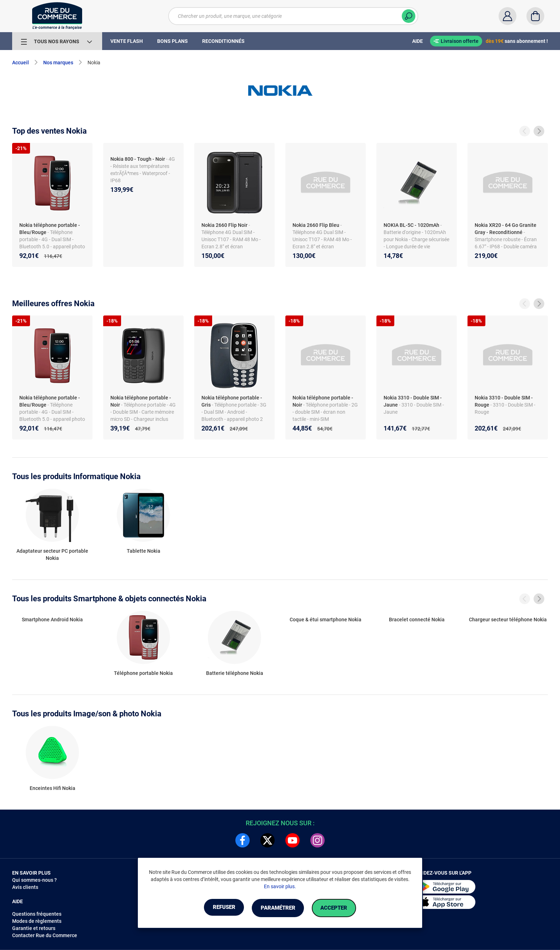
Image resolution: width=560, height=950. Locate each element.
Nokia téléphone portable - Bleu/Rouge (50, 229)
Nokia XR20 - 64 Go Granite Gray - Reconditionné (506, 229)
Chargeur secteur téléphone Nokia (508, 620)
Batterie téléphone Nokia (235, 673)
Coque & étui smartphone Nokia (326, 620)
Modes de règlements (37, 921)
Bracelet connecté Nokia (417, 620)
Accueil (21, 63)
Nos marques (58, 63)
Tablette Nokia (144, 551)
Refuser (217, 908)
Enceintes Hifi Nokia (52, 788)
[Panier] (535, 16)
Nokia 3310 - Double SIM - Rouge (504, 401)
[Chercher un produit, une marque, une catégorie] (293, 16)
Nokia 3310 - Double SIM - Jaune (413, 401)
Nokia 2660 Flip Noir (224, 225)
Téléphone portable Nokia (143, 673)
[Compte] (507, 16)
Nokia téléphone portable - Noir (141, 401)
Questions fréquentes (37, 914)
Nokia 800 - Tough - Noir (138, 159)
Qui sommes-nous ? (34, 880)
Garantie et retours (34, 928)
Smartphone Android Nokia (52, 620)
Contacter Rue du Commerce (45, 935)
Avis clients (25, 887)
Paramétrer (278, 908)
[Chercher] (409, 16)
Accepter (341, 908)
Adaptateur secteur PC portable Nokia (52, 554)
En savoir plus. (280, 887)
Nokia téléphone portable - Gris (232, 401)
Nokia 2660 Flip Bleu (316, 225)
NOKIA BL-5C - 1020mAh (411, 225)
